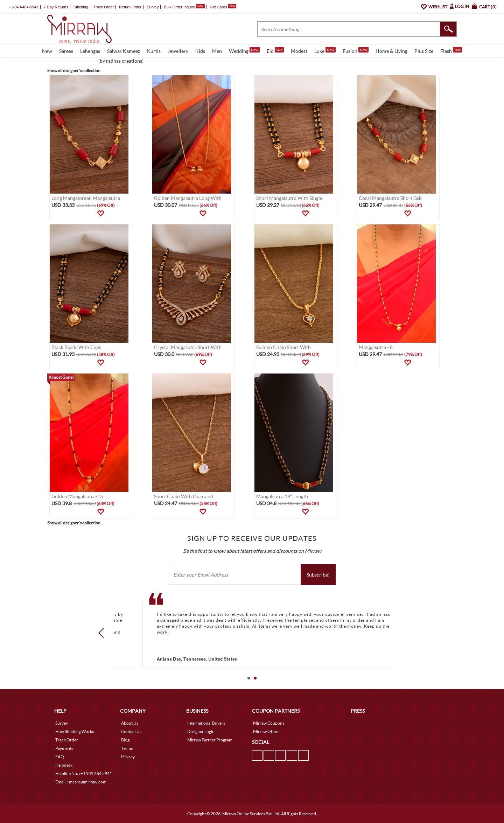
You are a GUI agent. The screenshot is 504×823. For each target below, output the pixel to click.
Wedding (244, 50)
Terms (127, 748)
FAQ (60, 757)
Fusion (356, 50)
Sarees (66, 51)
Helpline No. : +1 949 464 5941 (84, 773)
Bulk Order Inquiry (179, 7)
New (47, 51)
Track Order (104, 7)
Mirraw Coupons (269, 723)
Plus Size (424, 51)
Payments (64, 748)
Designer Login (201, 731)
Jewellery (178, 51)
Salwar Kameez (124, 51)
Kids (200, 51)
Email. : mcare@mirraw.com (81, 782)
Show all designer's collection (74, 71)
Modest (299, 51)
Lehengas (90, 51)
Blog (125, 740)
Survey (153, 7)
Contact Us (131, 731)
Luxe (325, 50)
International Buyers (206, 723)
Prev (103, 633)
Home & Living (391, 51)
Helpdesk (64, 765)
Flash (451, 50)
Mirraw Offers (266, 731)
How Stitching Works (75, 731)
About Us (130, 723)
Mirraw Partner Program (210, 740)
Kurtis (154, 51)
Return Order (130, 7)
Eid (275, 50)
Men (217, 51)
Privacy (128, 757)
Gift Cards (223, 7)
